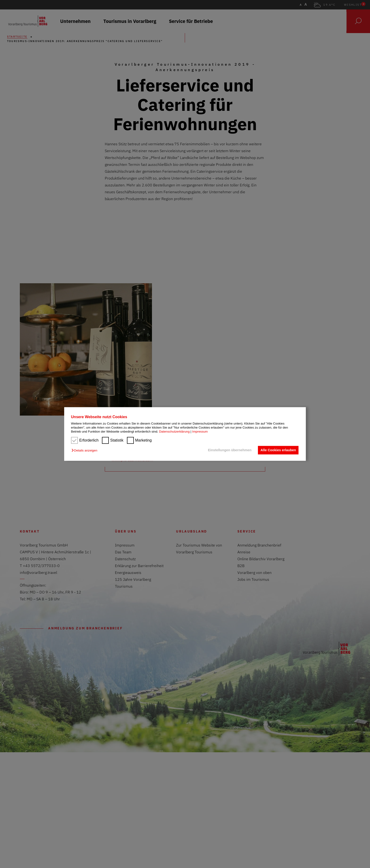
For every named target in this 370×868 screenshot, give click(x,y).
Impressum (200, 432)
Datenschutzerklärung (174, 432)
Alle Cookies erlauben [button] (278, 450)
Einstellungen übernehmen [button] (229, 450)
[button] (86, 450)
